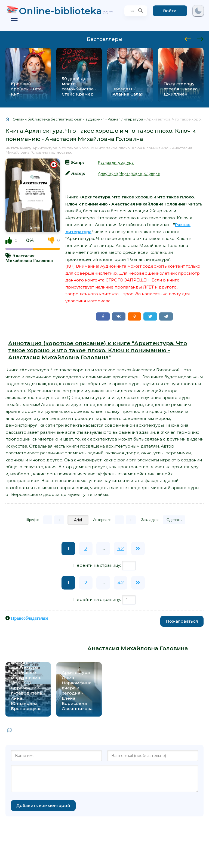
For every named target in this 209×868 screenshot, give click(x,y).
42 (121, 549)
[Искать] (140, 11)
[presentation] (188, 38)
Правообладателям (30, 618)
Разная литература (116, 162)
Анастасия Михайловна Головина (29, 258)
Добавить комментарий (43, 805)
